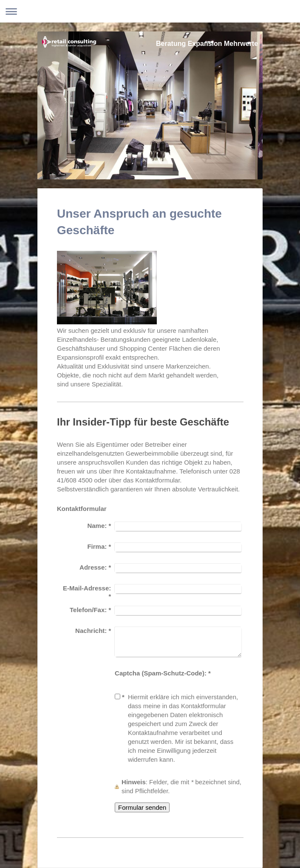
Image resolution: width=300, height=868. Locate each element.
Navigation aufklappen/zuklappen (150, 11)
